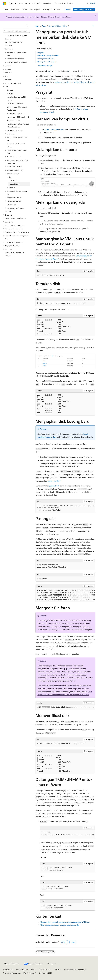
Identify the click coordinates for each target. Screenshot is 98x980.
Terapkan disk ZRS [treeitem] (13, 120)
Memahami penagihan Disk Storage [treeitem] (16, 99)
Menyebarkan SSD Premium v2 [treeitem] (18, 117)
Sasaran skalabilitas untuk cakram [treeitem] (16, 145)
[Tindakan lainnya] (93, 26)
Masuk (93, 3)
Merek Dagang (29, 973)
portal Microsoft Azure (54, 130)
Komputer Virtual (55, 26)
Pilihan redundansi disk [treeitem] (15, 103)
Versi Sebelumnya (22, 969)
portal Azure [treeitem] (15, 184)
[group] (65, 508)
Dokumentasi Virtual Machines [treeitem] (16, 35)
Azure (44, 26)
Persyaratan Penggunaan (12, 973)
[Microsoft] (4, 3)
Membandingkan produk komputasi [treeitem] (14, 44)
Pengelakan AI (8, 969)
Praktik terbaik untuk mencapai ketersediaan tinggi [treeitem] (18, 125)
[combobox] (16, 31)
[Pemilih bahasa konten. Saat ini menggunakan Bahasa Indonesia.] (11, 964)
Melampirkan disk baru (46, 59)
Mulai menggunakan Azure (84, 9)
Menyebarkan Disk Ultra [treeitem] (15, 113)
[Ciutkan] (27, 26)
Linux (65, 26)
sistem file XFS (54, 481)
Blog (33, 969)
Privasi (57, 969)
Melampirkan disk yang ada (47, 62)
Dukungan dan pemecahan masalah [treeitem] (14, 254)
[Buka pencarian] (87, 3)
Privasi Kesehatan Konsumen (74, 969)
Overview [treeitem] (8, 39)
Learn (38, 26)
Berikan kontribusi (46, 969)
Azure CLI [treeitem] (14, 181)
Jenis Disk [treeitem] (10, 93)
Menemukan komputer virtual (48, 56)
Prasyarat (41, 53)
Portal (68, 9)
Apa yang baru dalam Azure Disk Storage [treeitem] (17, 108)
